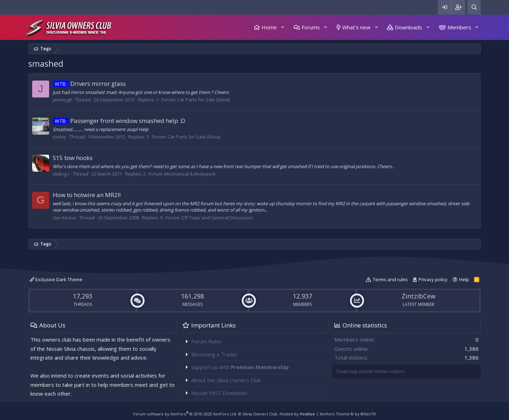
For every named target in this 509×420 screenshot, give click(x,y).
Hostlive (307, 414)
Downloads (408, 27)
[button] (282, 27)
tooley (59, 137)
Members (459, 27)
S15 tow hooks (73, 158)
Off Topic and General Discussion (217, 218)
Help (464, 279)
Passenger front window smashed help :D (119, 121)
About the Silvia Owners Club (226, 380)
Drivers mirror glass (89, 84)
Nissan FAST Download (219, 393)
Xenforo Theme (348, 414)
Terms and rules (390, 279)
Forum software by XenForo (185, 414)
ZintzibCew (419, 296)
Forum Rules (206, 341)
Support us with (240, 367)
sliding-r (61, 174)
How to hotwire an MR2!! (87, 195)
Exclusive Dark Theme (56, 279)
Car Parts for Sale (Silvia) (203, 100)
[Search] (474, 7)
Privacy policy (433, 279)
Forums (311, 27)
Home (269, 27)
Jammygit (62, 100)
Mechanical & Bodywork (190, 174)
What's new (356, 27)
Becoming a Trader (215, 354)
